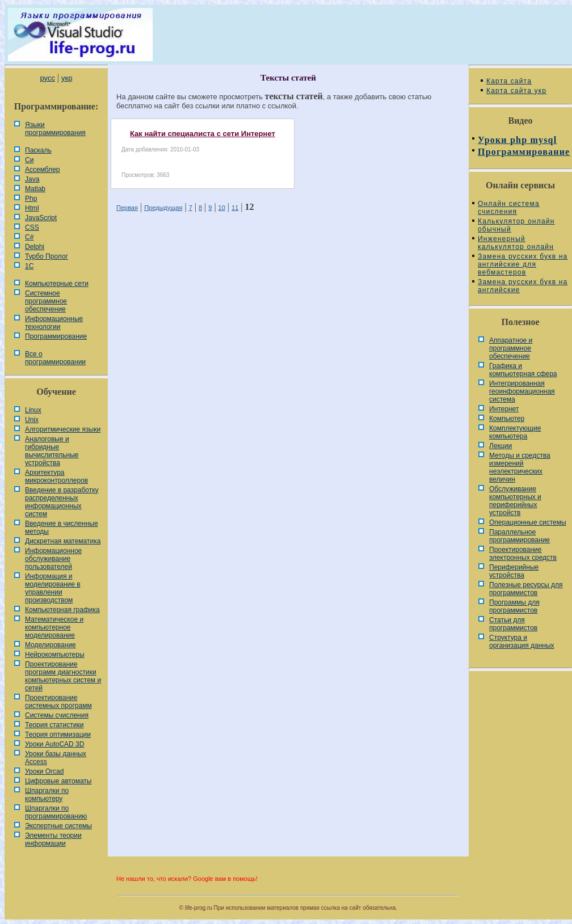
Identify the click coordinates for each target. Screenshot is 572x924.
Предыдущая (163, 208)
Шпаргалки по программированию (56, 812)
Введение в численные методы (62, 528)
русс (47, 78)
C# (29, 237)
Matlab (35, 189)
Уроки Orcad (44, 771)
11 (235, 208)
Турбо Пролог (47, 256)
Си (29, 160)
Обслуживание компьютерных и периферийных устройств (515, 501)
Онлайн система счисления (509, 208)
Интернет (504, 409)
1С (29, 266)
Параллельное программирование (520, 536)
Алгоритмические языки (63, 429)
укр (67, 78)
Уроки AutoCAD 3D (54, 744)
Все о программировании (55, 358)
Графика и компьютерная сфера (523, 370)
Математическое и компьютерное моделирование (54, 627)
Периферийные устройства (514, 571)
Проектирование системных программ (58, 702)
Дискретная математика (63, 541)
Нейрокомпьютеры (55, 655)
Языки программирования (55, 129)
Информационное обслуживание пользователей (53, 559)
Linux (33, 410)
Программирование (56, 336)
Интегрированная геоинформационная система (522, 391)
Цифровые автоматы (58, 781)
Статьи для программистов (513, 624)
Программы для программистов (514, 606)
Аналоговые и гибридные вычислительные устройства (52, 451)
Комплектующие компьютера (515, 432)
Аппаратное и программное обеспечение (511, 348)
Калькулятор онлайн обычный (516, 225)
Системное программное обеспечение (46, 301)
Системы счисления (57, 715)
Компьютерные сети (57, 284)
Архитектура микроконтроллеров (56, 476)
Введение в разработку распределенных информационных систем (62, 502)
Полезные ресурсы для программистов (526, 589)
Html (32, 208)
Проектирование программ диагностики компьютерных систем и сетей (63, 676)
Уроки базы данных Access (56, 758)
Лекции (500, 446)
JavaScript (41, 218)
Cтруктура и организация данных (522, 642)
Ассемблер (42, 170)
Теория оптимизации (58, 735)
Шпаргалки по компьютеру (47, 795)
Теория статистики (54, 725)
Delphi (35, 247)
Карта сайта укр (516, 91)
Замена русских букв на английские (523, 286)
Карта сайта (509, 81)
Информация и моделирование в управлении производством (53, 588)
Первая (127, 208)
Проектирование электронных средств (523, 554)
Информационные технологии (54, 323)
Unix (32, 420)
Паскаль (38, 150)
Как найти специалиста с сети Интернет (203, 134)
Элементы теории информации (53, 839)
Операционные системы (528, 522)
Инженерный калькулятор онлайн (516, 243)
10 (222, 208)
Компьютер (507, 419)
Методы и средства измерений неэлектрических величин (520, 467)
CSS (32, 227)
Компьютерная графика (62, 610)
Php (31, 199)
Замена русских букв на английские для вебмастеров (523, 264)
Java (32, 179)
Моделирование (51, 645)
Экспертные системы (58, 826)
